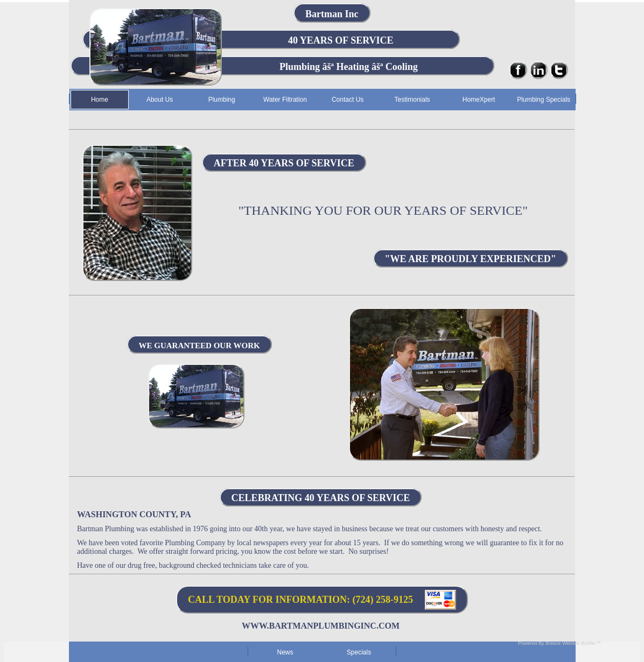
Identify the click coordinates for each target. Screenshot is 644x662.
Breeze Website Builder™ (573, 643)
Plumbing (222, 100)
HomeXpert (479, 100)
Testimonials (412, 100)
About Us (160, 100)
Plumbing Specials (544, 100)
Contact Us (348, 100)
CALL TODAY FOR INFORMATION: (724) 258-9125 (300, 600)
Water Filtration (285, 100)
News (285, 652)
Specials (359, 652)
